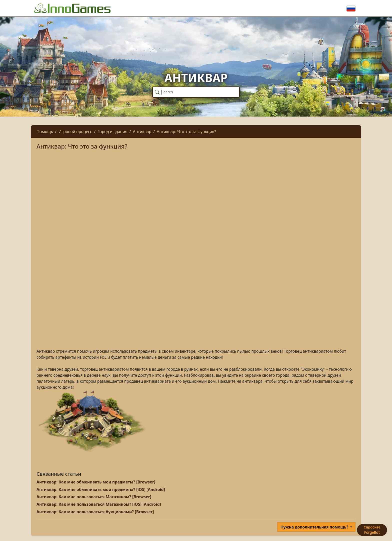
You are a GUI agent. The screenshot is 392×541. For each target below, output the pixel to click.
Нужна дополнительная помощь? (315, 527)
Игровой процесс (75, 132)
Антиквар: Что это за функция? (186, 132)
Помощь (45, 132)
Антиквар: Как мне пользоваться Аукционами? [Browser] (95, 512)
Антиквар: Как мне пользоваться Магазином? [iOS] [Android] (99, 504)
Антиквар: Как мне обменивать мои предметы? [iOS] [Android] (101, 489)
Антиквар (142, 132)
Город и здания (112, 132)
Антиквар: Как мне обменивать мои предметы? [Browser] (96, 482)
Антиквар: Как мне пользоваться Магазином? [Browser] (94, 497)
